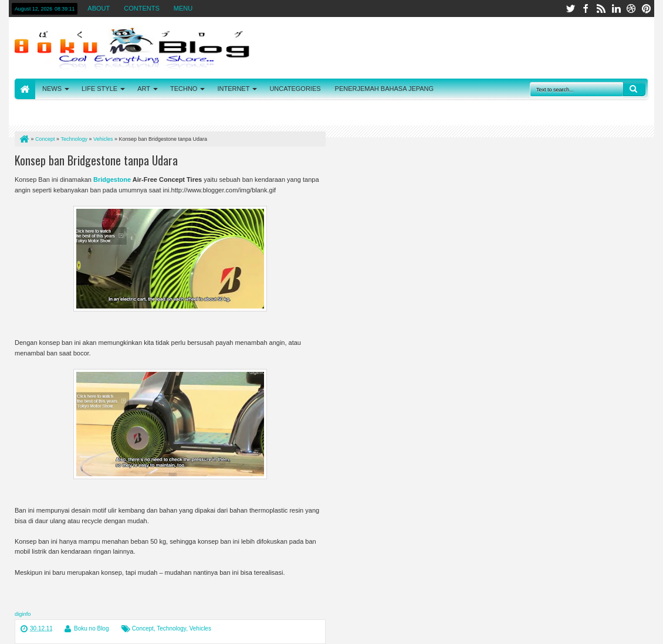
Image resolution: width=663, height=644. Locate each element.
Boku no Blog (92, 628)
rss (601, 9)
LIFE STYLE (99, 89)
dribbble (631, 9)
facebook (586, 9)
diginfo (23, 614)
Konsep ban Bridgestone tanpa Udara (96, 160)
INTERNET (233, 89)
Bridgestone (112, 179)
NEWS (52, 89)
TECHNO (184, 89)
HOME (25, 89)
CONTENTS (142, 8)
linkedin (616, 9)
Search (634, 89)
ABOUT (99, 8)
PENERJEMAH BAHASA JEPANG (385, 89)
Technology (171, 628)
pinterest (647, 9)
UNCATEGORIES (295, 89)
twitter (570, 9)
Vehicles (200, 628)
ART (144, 89)
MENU (183, 8)
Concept (143, 628)
